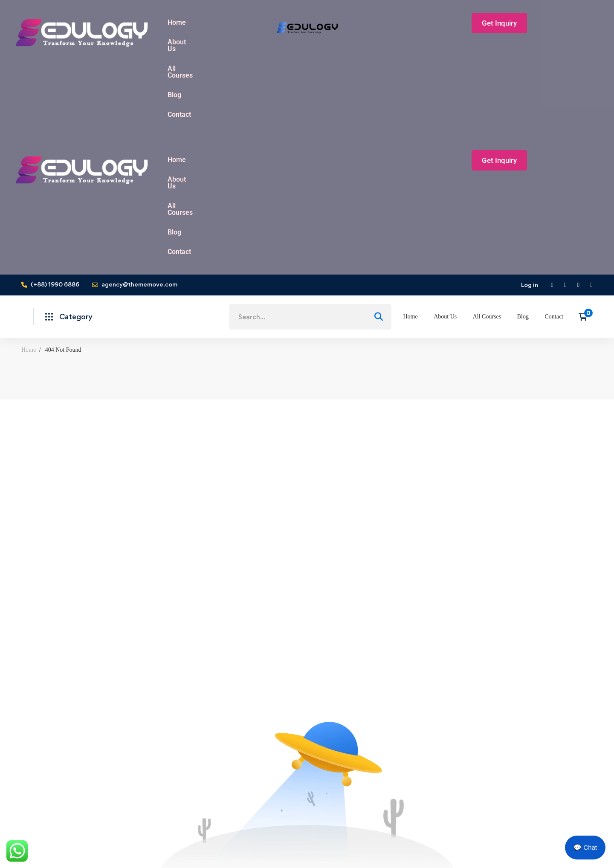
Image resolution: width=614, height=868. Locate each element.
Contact (326, 88)
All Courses (257, 22)
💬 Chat (585, 847)
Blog (294, 88)
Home (177, 22)
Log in (530, 140)
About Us (213, 22)
